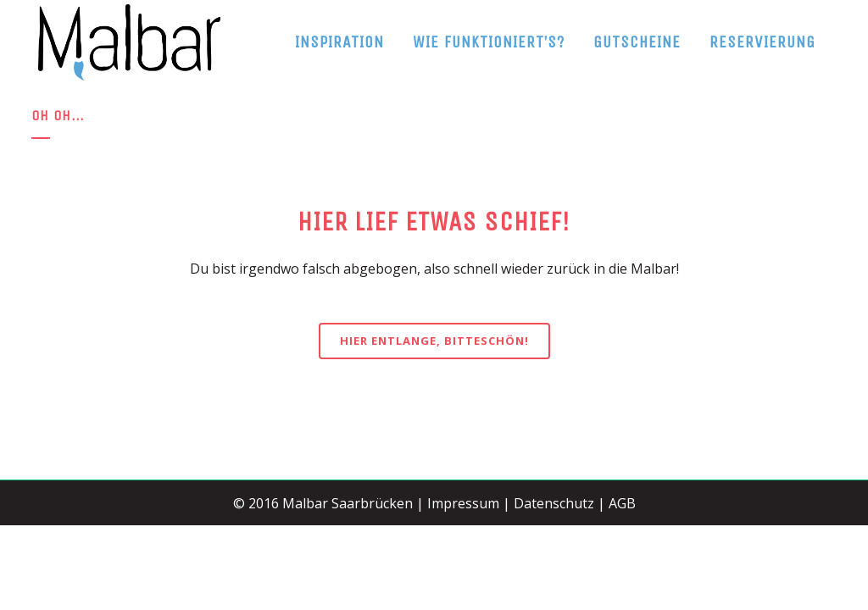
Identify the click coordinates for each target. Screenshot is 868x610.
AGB (622, 503)
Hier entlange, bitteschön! (434, 341)
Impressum (463, 503)
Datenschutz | (559, 503)
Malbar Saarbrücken (348, 503)
